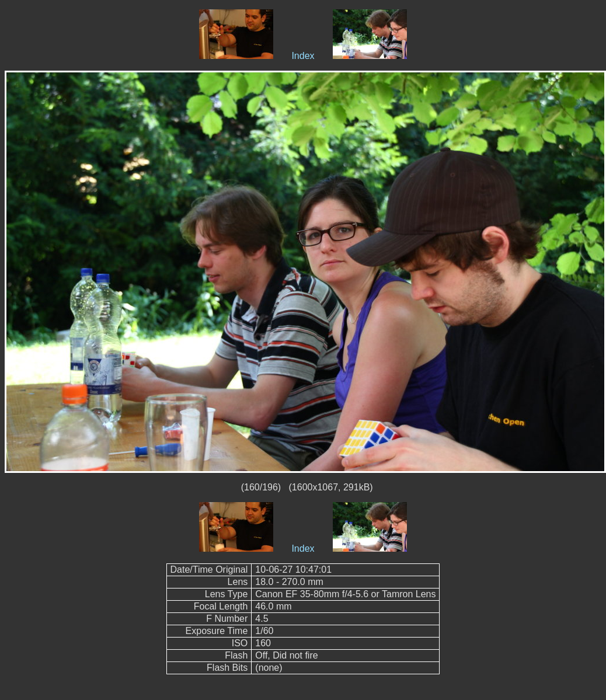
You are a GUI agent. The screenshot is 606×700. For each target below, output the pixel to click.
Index (303, 56)
